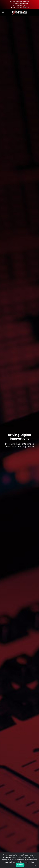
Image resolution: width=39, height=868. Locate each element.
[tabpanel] (19, 440)
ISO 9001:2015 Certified (21, 4)
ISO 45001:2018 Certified (21, 1)
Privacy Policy (29, 862)
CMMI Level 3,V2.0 (21, 6)
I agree (20, 865)
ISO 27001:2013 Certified (21, 8)
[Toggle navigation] (3, 12)
